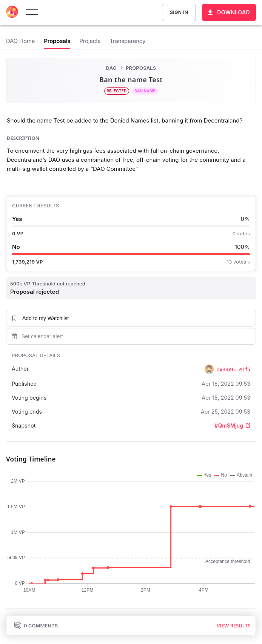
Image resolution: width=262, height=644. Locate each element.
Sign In (179, 12)
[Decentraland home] (12, 12)
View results (233, 626)
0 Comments (36, 626)
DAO (111, 68)
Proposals (141, 68)
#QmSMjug (232, 425)
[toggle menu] (32, 12)
